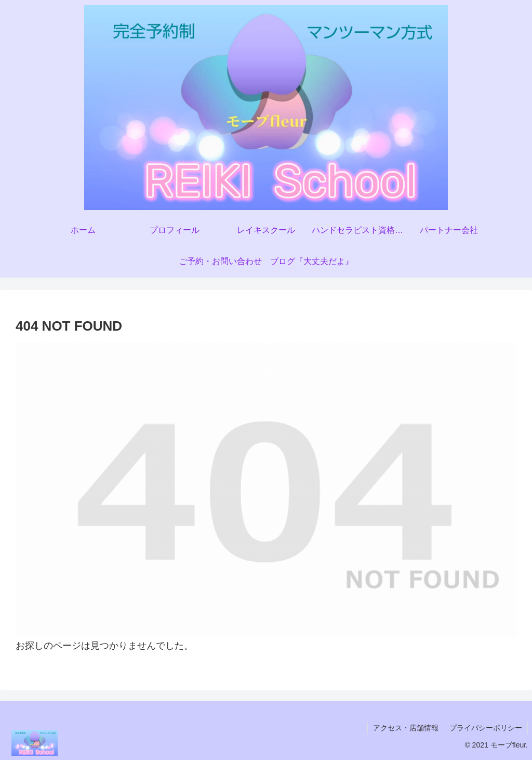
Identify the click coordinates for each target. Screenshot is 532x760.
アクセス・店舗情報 (406, 728)
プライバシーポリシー (486, 728)
